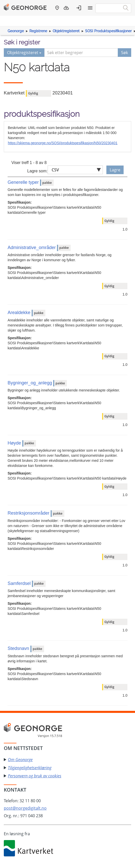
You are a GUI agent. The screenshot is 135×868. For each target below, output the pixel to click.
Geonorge (16, 31)
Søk (124, 53)
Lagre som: (37, 171)
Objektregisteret (66, 31)
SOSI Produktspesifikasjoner (108, 31)
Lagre (115, 170)
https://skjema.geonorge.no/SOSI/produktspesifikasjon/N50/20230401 (63, 143)
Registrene (38, 31)
